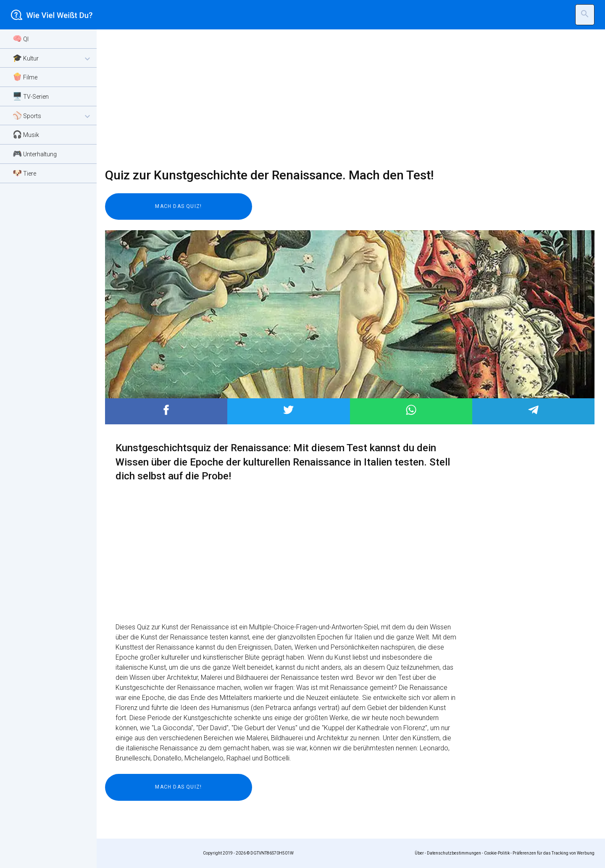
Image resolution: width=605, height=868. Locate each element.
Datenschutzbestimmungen (454, 853)
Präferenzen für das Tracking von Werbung (554, 853)
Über (419, 853)
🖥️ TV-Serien (31, 96)
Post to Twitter (288, 410)
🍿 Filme (25, 77)
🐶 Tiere (24, 173)
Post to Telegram (533, 410)
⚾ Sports (53, 116)
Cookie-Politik (497, 853)
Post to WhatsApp (411, 410)
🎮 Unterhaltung (35, 154)
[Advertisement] (345, 99)
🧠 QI (21, 38)
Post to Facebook (166, 410)
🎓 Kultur (53, 59)
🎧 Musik (26, 134)
